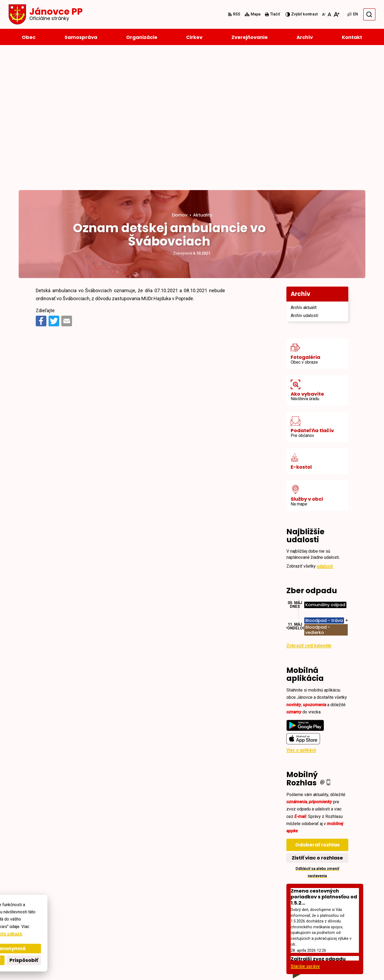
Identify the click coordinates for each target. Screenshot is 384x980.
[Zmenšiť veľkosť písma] (324, 14)
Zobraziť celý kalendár (309, 509)
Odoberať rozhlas (317, 708)
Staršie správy (305, 830)
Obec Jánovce (164, 966)
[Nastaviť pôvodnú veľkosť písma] (329, 14)
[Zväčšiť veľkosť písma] (336, 14)
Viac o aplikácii (301, 614)
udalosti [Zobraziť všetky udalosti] (325, 430)
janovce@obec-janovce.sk (339, 941)
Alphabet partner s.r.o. (92, 966)
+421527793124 (327, 935)
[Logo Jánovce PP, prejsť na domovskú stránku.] (46, 14)
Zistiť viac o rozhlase (317, 721)
